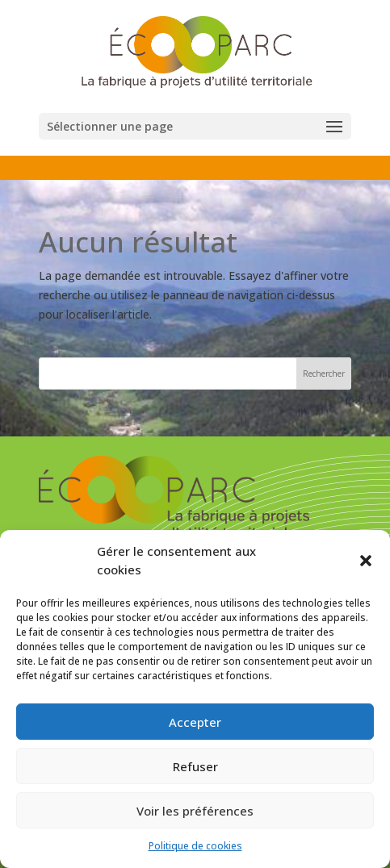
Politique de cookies (195, 846)
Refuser (195, 766)
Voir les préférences (195, 811)
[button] (366, 561)
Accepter (195, 722)
